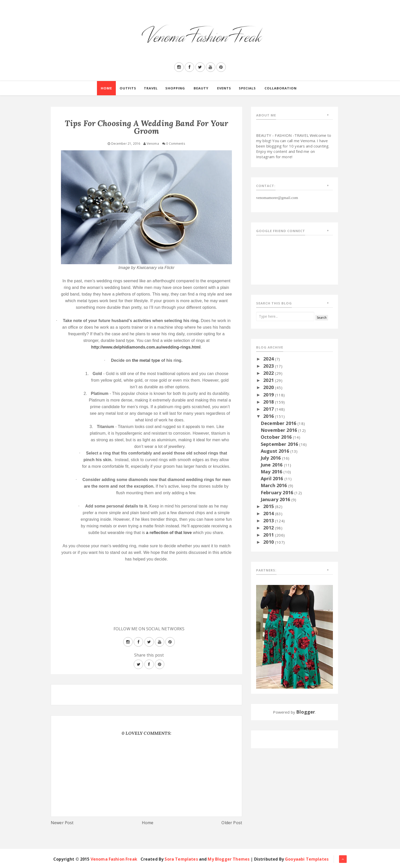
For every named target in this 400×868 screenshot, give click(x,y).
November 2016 (279, 430)
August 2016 (276, 451)
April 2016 (273, 478)
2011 (269, 535)
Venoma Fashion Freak (114, 859)
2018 (269, 402)
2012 (269, 528)
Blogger (306, 712)
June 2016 (272, 465)
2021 (269, 380)
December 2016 (279, 423)
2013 (269, 520)
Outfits (128, 88)
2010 (269, 542)
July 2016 (271, 458)
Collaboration (281, 88)
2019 (269, 395)
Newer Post (62, 823)
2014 (269, 513)
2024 (269, 359)
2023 (269, 366)
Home (106, 88)
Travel (151, 88)
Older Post (232, 823)
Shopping (175, 88)
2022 (269, 373)
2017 (269, 409)
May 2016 (272, 472)
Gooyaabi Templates (307, 859)
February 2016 (278, 492)
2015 (269, 506)
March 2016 (274, 485)
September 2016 (280, 444)
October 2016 (277, 437)
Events (224, 88)
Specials (247, 88)
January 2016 (276, 499)
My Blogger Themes (229, 859)
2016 (269, 416)
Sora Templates (181, 859)
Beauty (201, 88)
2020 (269, 387)
